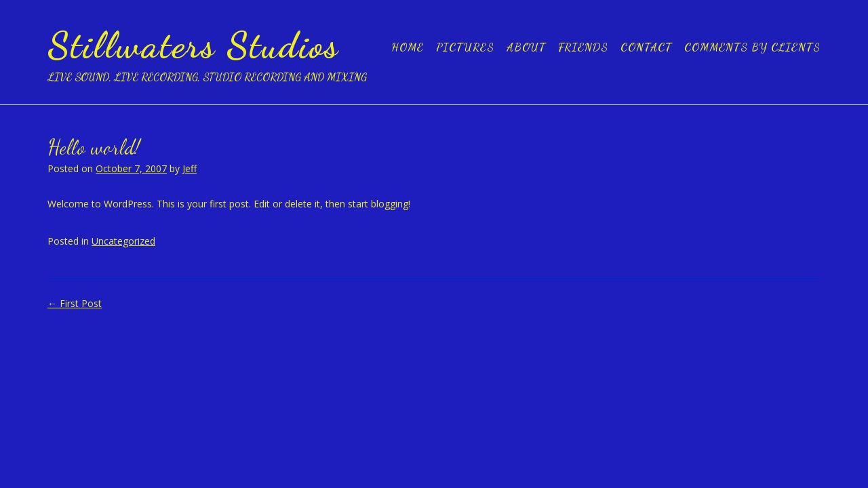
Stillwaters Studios (193, 45)
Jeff (190, 168)
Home (408, 47)
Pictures (465, 47)
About (526, 47)
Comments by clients (752, 47)
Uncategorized (123, 241)
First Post (75, 303)
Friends (583, 47)
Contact (646, 47)
